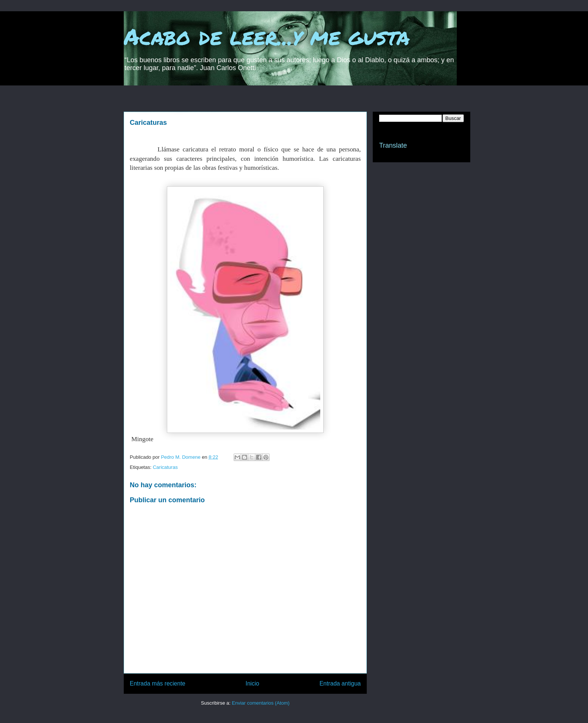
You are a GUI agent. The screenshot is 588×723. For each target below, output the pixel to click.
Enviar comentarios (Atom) (261, 703)
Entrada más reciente (157, 683)
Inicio (252, 683)
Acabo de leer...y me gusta (267, 36)
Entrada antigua (340, 683)
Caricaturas (165, 467)
